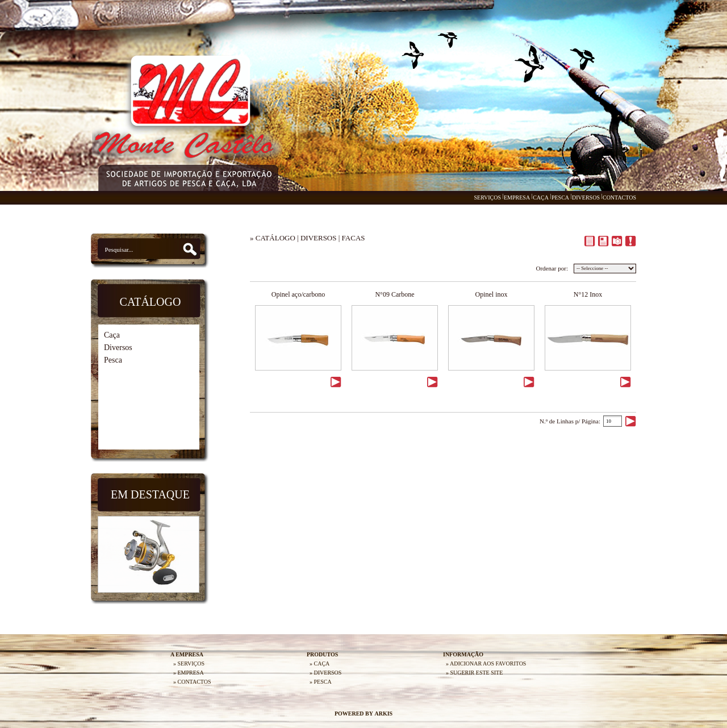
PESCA (560, 197)
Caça (112, 335)
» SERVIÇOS (189, 663)
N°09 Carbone (394, 294)
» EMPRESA (189, 673)
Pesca (113, 360)
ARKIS (383, 714)
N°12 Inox (588, 294)
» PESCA (321, 682)
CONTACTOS (619, 197)
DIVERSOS (586, 197)
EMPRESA (517, 197)
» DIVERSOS (325, 673)
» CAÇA (319, 663)
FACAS (354, 238)
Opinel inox (492, 294)
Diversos (118, 348)
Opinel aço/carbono (298, 294)
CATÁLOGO (275, 238)
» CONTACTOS (192, 682)
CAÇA (541, 197)
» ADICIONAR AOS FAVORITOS (486, 663)
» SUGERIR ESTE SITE (474, 673)
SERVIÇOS (487, 197)
